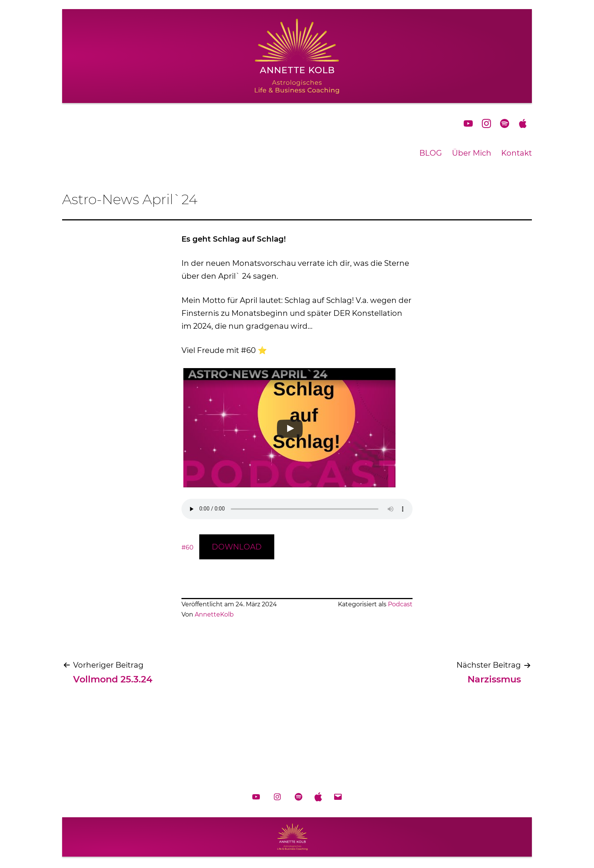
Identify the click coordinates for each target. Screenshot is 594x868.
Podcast (400, 604)
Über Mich (472, 153)
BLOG (431, 153)
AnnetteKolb (214, 614)
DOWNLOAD (237, 547)
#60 (188, 547)
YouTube (468, 123)
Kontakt (517, 153)
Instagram (486, 123)
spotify (505, 123)
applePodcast (523, 123)
